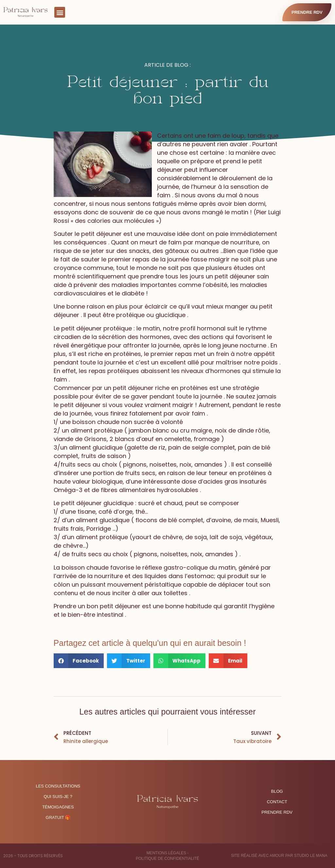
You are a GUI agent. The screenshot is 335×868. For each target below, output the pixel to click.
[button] (60, 12)
